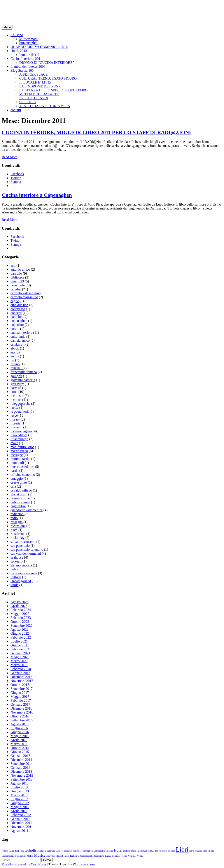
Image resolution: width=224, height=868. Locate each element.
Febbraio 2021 (21, 649)
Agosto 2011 (19, 831)
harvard (16, 388)
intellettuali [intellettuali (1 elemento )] (142, 851)
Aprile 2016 (19, 740)
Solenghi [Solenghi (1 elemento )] (116, 856)
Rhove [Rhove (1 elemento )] (108, 856)
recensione (18, 526)
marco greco (19, 451)
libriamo (16, 427)
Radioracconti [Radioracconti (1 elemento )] (86, 856)
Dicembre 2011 (21, 823)
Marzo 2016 (19, 744)
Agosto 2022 (19, 629)
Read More (10, 157)
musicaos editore (22, 467)
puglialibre (18, 506)
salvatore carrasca (23, 542)
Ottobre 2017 (20, 685)
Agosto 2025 (19, 602)
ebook (15, 348)
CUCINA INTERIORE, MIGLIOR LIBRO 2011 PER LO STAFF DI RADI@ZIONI (96, 132)
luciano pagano (21, 431)
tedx (14, 569)
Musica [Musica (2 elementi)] (40, 855)
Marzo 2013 (19, 795)
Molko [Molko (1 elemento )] (30, 856)
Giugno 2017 (20, 693)
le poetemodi (20, 411)
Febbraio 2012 (21, 815)
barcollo (16, 273)
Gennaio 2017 (20, 704)
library (15, 419)
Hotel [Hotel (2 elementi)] (118, 850)
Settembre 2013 (22, 779)
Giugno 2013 (20, 791)
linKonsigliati (29, 43)
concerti (16, 313)
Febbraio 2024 (21, 610)
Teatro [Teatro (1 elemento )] (124, 856)
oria (13, 486)
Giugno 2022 (20, 633)
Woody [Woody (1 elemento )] (140, 856)
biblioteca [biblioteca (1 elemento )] (20, 851)
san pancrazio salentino (27, 549)
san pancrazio (20, 546)
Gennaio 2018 (20, 673)
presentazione (20, 498)
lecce (14, 415)
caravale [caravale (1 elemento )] (51, 851)
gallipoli (16, 376)
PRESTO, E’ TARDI (34, 98)
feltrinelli (17, 368)
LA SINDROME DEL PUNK (40, 86)
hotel (14, 392)
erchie (15, 356)
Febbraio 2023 (21, 618)
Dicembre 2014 (21, 760)
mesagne (17, 455)
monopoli (17, 463)
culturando (18, 336)
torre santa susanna (24, 573)
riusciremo (18, 534)
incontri (16, 400)
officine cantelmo (23, 475)
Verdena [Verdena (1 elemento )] (132, 856)
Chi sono (17, 35)
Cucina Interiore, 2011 (26, 59)
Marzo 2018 (19, 665)
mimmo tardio (20, 459)
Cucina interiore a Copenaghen (37, 195)
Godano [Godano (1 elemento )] (109, 851)
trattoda (16, 577)
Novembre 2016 (22, 712)
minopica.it (19, 9)
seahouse (17, 557)
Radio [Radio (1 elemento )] (66, 856)
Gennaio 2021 (20, 653)
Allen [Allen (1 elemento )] (12, 851)
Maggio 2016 (20, 736)
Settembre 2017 (22, 689)
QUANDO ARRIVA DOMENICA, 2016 (39, 47)
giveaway (17, 384)
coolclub (17, 317)
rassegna (17, 522)
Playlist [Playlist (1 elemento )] (59, 856)
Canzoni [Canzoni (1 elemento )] (42, 851)
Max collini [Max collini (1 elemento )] (21, 856)
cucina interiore (21, 333)
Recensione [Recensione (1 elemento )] (99, 856)
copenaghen (19, 321)
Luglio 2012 (19, 799)
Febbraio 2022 (21, 637)
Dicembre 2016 (21, 708)
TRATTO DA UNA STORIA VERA (45, 106)
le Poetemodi (28, 39)
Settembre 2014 (22, 764)
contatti (16, 110)
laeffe (14, 407)
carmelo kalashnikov (25, 293)
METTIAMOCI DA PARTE (39, 94)
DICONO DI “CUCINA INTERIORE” (47, 63)
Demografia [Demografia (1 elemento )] (99, 851)
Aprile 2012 (19, 811)
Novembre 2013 (22, 775)
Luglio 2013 (19, 787)
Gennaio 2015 (20, 756)
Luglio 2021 (19, 641)
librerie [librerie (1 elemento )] (171, 851)
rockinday (17, 538)
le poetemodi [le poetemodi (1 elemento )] (161, 851)
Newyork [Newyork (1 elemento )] (51, 856)
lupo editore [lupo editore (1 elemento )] (209, 851)
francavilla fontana (24, 372)
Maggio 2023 (20, 614)
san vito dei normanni (26, 553)
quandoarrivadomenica (27, 510)
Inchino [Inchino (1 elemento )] (127, 851)
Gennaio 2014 (20, 768)
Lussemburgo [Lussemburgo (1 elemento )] (8, 856)
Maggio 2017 (20, 697)
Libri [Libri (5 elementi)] (182, 849)
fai (12, 360)
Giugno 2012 (20, 803)
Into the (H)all (29, 55)
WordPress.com (84, 864)
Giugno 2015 (20, 752)
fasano (15, 364)
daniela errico (20, 340)
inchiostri (17, 396)
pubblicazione (20, 502)
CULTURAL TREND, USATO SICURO (48, 78)
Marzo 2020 (19, 661)
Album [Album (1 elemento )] (5, 851)
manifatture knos (22, 447)
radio (14, 518)
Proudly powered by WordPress (24, 864)
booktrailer (18, 285)
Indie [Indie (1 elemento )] (134, 851)
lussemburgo (19, 439)
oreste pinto (19, 482)
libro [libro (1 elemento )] (192, 851)
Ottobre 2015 (20, 748)
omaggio (17, 478)
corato (15, 329)
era (13, 352)
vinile (14, 585)
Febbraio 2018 (21, 669)
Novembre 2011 (22, 827)
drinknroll (17, 344)
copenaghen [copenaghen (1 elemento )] (87, 851)
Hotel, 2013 (19, 51)
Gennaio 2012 (20, 819)
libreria (16, 423)
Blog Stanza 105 (22, 70)
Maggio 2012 (20, 807)
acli (13, 265)
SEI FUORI (28, 102)
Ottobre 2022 (20, 622)
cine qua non (19, 305)
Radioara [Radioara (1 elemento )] (74, 856)
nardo (14, 471)
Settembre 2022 (22, 626)
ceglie (15, 301)
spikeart (16, 561)
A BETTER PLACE (33, 74)
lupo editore (19, 435)
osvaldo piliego (21, 490)
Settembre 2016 (22, 720)
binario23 (17, 281)
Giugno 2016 (20, 732)
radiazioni (17, 514)
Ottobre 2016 (20, 716)
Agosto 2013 (19, 783)
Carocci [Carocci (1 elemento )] (59, 851)
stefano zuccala (21, 565)
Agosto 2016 (19, 724)
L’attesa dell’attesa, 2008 (28, 67)
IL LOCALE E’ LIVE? (35, 82)
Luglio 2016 (19, 728)
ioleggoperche (20, 404)
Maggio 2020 (20, 657)
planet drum (19, 494)
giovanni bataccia (23, 380)
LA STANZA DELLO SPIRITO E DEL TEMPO (53, 90)
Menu (7, 27)
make (14, 443)
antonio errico (20, 269)
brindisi (16, 289)
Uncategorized (21, 581)
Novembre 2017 (22, 681)
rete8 (14, 530)
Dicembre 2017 (21, 677)
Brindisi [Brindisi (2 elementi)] (31, 850)
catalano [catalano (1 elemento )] (68, 851)
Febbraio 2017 (21, 700)
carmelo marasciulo (24, 297)
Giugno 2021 (20, 645)
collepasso (18, 309)
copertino (17, 325)
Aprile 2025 (19, 606)
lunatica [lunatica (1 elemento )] (198, 851)
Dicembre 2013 (21, 771)
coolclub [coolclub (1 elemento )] (77, 851)
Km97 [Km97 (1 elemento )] (151, 851)
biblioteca (17, 277)
